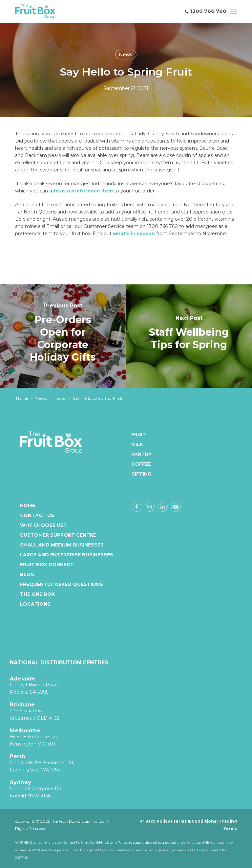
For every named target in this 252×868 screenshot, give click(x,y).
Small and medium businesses (62, 545)
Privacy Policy (155, 821)
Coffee (137, 464)
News (126, 55)
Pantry (137, 454)
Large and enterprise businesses (67, 555)
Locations (35, 604)
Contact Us (37, 515)
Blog (27, 574)
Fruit (137, 434)
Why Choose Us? (43, 525)
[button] (233, 11)
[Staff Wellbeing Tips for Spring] (189, 336)
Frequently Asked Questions (62, 584)
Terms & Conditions (195, 821)
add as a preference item (81, 191)
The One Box (37, 594)
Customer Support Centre (58, 535)
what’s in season (134, 234)
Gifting (137, 474)
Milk (137, 444)
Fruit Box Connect (47, 565)
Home (22, 398)
